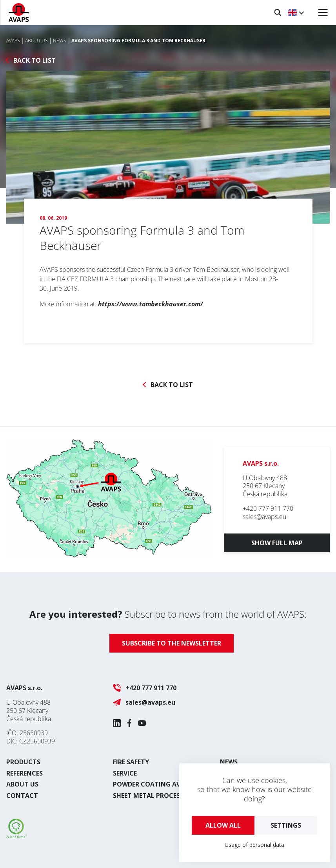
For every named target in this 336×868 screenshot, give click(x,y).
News (229, 762)
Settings (286, 825)
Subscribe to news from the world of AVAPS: (168, 614)
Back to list (35, 61)
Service (125, 773)
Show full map (277, 543)
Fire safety (131, 762)
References (25, 773)
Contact (22, 796)
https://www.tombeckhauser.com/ (151, 304)
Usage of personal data (254, 845)
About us (22, 784)
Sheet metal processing (154, 796)
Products (23, 762)
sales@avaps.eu (264, 517)
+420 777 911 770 (268, 508)
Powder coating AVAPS (153, 784)
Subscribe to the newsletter (172, 643)
